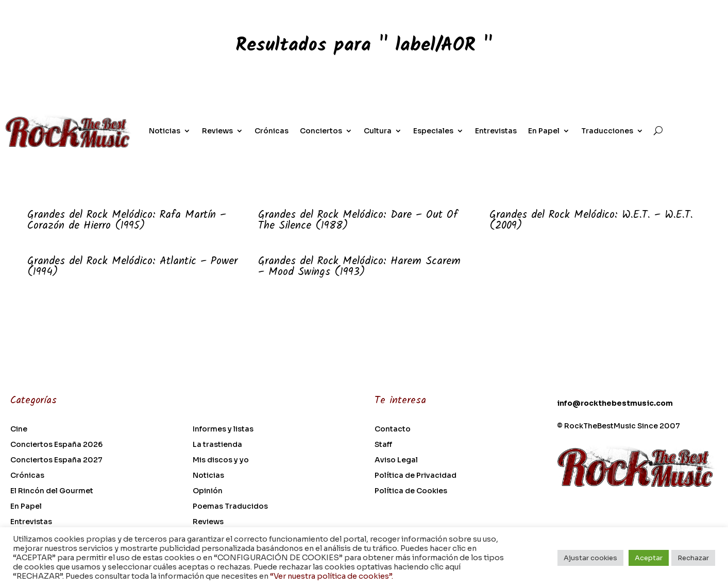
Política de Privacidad (416, 476)
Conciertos (321, 131)
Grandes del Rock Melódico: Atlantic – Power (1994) (132, 267)
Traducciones (607, 131)
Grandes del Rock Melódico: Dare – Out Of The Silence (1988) (358, 220)
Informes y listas (223, 429)
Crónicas (272, 131)
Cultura (378, 131)
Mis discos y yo (221, 460)
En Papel (544, 131)
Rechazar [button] (693, 558)
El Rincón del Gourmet (52, 491)
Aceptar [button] (649, 558)
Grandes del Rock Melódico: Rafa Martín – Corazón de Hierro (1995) (127, 220)
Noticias (165, 131)
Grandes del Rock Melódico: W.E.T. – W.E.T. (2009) (591, 220)
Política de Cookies (411, 491)
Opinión (208, 491)
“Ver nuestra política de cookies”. (332, 576)
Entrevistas (496, 131)
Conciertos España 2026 (56, 445)
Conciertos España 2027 (56, 460)
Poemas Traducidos (230, 507)
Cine (19, 429)
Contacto (393, 429)
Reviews (217, 131)
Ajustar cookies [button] (590, 558)
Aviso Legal (396, 460)
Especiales (433, 131)
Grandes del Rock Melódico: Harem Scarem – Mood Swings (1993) (359, 267)
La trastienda (217, 445)
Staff (383, 445)
